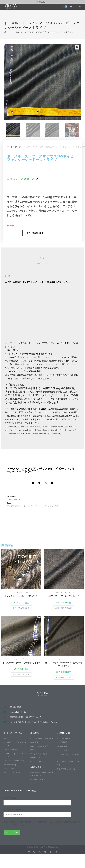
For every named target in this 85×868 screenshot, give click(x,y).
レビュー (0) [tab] (42, 263)
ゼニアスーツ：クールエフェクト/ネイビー (21, 663)
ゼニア (71, 593)
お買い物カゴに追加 (35, 233)
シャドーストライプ (28, 506)
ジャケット (58, 593)
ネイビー (56, 506)
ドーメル (17, 500)
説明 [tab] (42, 258)
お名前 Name (10, 798)
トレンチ (24, 593)
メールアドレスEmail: (13, 810)
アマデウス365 (13, 506)
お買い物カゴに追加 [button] (21, 608)
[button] (77, 47)
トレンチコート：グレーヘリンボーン (21, 596)
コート (17, 593)
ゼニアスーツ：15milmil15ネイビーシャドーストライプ (64, 664)
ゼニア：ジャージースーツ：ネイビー (64, 596)
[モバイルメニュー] (74, 6)
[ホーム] (5, 32)
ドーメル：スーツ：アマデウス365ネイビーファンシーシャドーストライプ (42, 32)
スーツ (18, 147)
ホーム (10, 147)
